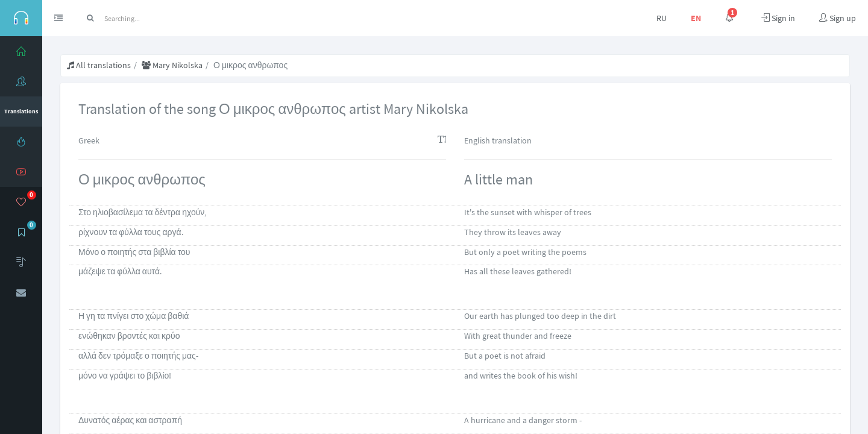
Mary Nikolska (172, 65)
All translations (99, 65)
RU (662, 18)
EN (696, 18)
